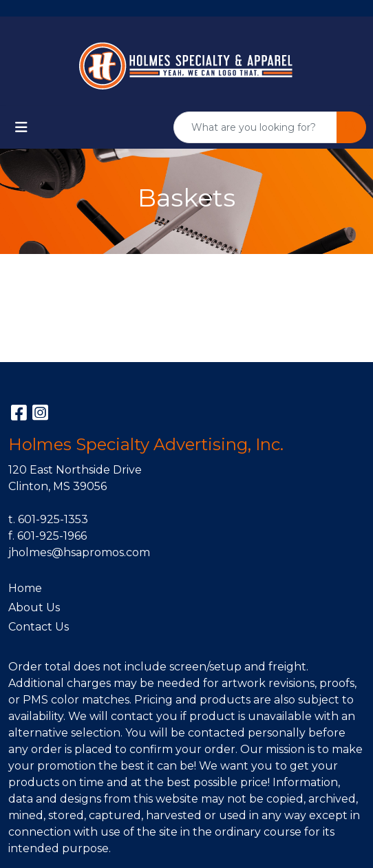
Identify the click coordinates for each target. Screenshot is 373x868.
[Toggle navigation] (21, 127)
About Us (34, 607)
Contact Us (39, 627)
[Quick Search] (255, 127)
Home (25, 588)
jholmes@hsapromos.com (79, 552)
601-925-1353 (53, 519)
